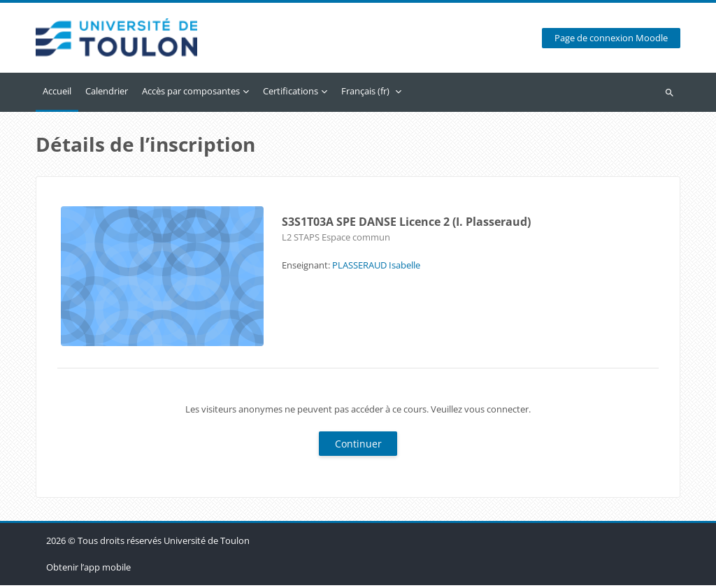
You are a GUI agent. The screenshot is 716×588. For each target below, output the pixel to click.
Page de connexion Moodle (611, 40)
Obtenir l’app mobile (88, 570)
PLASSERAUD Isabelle (376, 268)
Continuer (358, 446)
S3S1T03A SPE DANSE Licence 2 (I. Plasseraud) (406, 224)
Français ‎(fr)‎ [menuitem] (365, 94)
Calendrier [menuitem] (107, 94)
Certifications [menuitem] (291, 94)
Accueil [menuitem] (57, 94)
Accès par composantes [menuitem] (191, 94)
